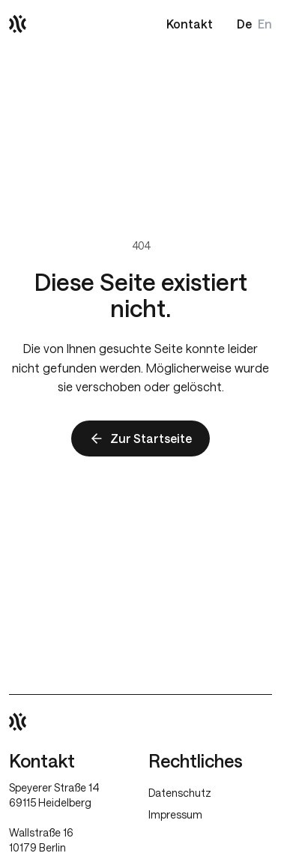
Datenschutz (180, 793)
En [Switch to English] (265, 24)
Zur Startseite (140, 438)
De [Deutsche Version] (244, 24)
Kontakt (190, 24)
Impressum (175, 814)
